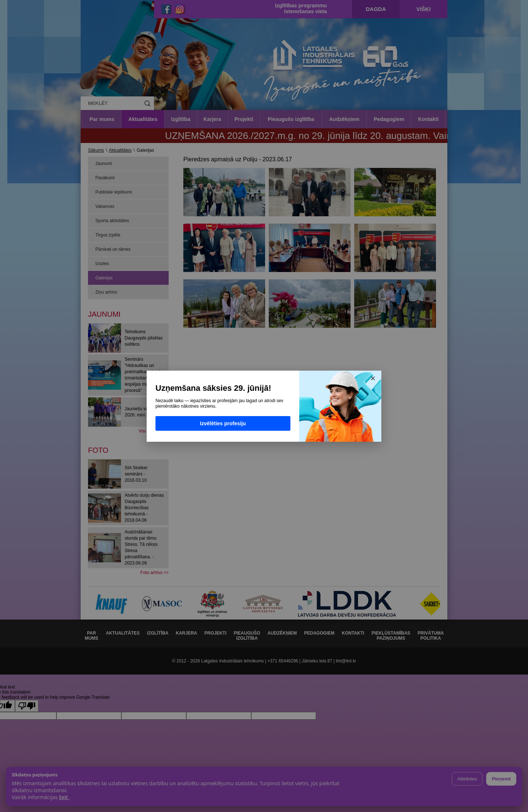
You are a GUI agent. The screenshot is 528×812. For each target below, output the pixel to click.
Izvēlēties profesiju (223, 423)
